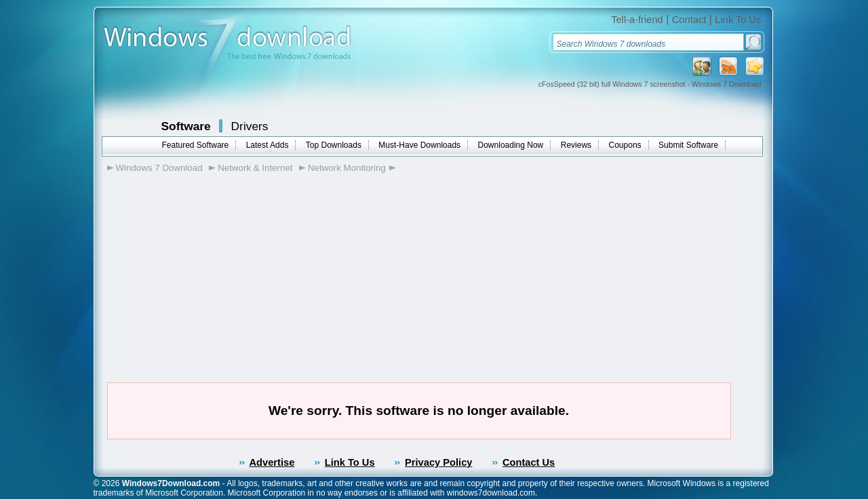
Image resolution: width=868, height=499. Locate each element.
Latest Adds (268, 145)
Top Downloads (334, 145)
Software (186, 126)
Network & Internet (255, 168)
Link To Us (738, 20)
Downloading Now (511, 145)
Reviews (576, 145)
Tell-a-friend (637, 20)
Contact (689, 20)
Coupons (625, 145)
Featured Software (196, 145)
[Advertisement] (210, 259)
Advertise (272, 462)
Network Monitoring (347, 168)
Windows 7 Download (159, 168)
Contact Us (529, 462)
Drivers (250, 126)
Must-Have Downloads (419, 145)
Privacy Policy (438, 462)
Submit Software (688, 145)
